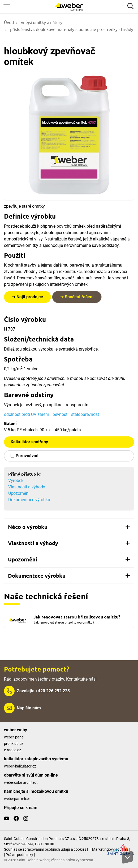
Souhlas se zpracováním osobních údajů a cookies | (46, 849)
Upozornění (19, 493)
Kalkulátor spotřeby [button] (29, 442)
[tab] (69, 527)
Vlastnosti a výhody (27, 487)
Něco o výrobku (69, 527)
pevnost (60, 414)
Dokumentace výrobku (29, 500)
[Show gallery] (69, 135)
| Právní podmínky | (19, 855)
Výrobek (16, 481)
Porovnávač (27, 456)
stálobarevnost (85, 414)
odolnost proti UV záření (26, 414)
